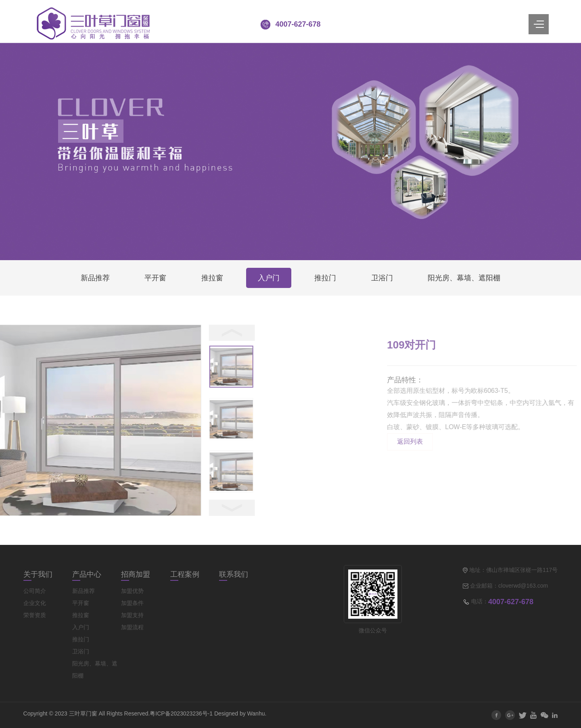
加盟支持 (132, 615)
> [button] (105, 508)
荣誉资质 (35, 615)
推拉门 (325, 278)
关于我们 (38, 574)
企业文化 (35, 603)
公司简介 (35, 591)
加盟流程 (132, 627)
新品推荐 (95, 278)
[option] (105, 368)
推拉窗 (212, 278)
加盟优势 (132, 591)
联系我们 (234, 574)
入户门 (269, 278)
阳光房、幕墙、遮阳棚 (464, 278)
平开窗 (155, 278)
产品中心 (87, 574)
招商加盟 (136, 574)
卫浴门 (382, 278)
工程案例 (185, 574)
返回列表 (499, 441)
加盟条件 (132, 603)
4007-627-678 (298, 24)
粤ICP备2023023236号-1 (181, 713)
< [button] (105, 333)
